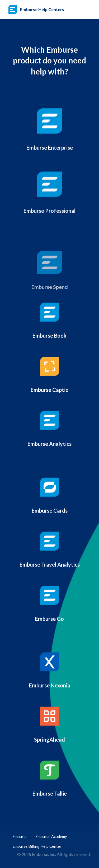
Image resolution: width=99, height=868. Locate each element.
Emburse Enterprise (50, 149)
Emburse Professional (49, 217)
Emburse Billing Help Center (37, 846)
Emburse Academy (51, 836)
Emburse (20, 836)
